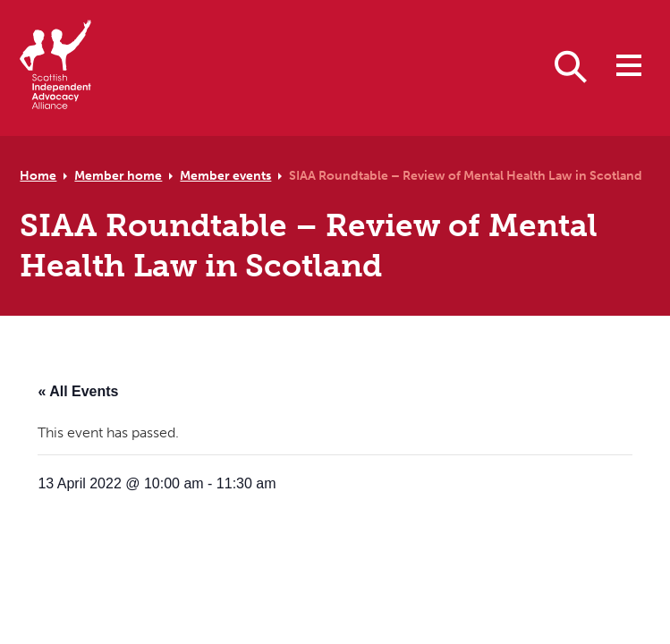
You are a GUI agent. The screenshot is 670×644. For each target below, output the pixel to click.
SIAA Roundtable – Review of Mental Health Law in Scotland (466, 175)
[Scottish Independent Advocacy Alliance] (55, 68)
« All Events (78, 391)
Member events (225, 175)
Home (38, 175)
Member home (118, 175)
